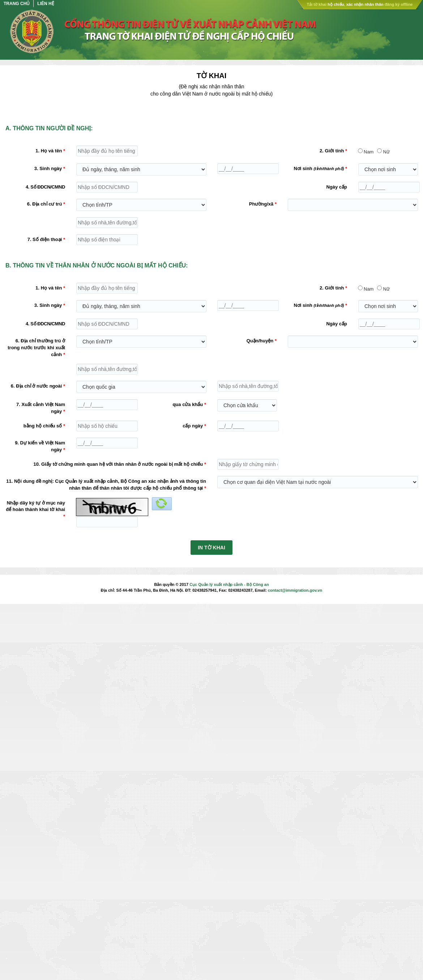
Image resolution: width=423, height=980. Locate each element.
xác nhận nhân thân (365, 4)
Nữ (386, 152)
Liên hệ (46, 4)
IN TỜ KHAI (211, 548)
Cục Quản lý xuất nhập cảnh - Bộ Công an (229, 584)
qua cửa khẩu (188, 404)
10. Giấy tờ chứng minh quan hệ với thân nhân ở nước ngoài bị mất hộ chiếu (118, 464)
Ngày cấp (337, 187)
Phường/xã (261, 204)
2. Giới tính (332, 151)
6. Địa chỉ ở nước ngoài (37, 386)
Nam (369, 152)
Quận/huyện (260, 341)
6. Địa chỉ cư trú (45, 204)
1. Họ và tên (49, 151)
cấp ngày (193, 426)
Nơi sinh (319, 168)
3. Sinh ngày (48, 168)
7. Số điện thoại (45, 239)
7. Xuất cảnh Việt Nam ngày (41, 408)
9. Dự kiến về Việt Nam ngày (40, 446)
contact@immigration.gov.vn (295, 590)
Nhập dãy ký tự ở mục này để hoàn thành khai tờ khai (35, 506)
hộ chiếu (336, 4)
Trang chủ (17, 4)
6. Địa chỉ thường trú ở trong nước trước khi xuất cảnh (36, 347)
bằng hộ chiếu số (43, 426)
